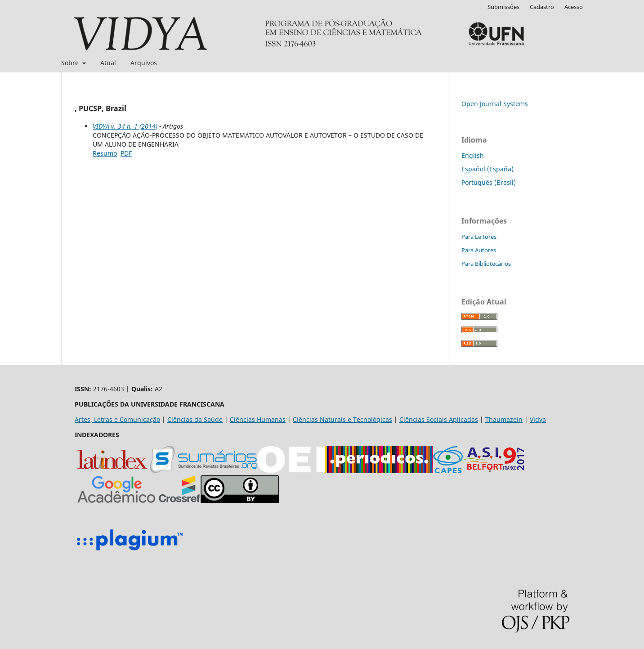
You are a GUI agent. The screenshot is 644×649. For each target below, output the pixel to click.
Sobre (71, 63)
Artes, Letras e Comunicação (117, 419)
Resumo (105, 153)
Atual (108, 63)
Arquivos (144, 63)
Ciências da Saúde (195, 419)
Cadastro (542, 7)
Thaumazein (504, 419)
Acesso (574, 7)
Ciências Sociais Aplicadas (439, 419)
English (473, 155)
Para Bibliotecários (486, 264)
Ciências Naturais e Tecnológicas (342, 419)
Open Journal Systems (495, 104)
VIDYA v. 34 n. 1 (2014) (125, 126)
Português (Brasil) (489, 182)
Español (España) (487, 169)
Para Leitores (479, 237)
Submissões (503, 7)
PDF (126, 153)
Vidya (538, 419)
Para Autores (479, 250)
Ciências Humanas (258, 419)
